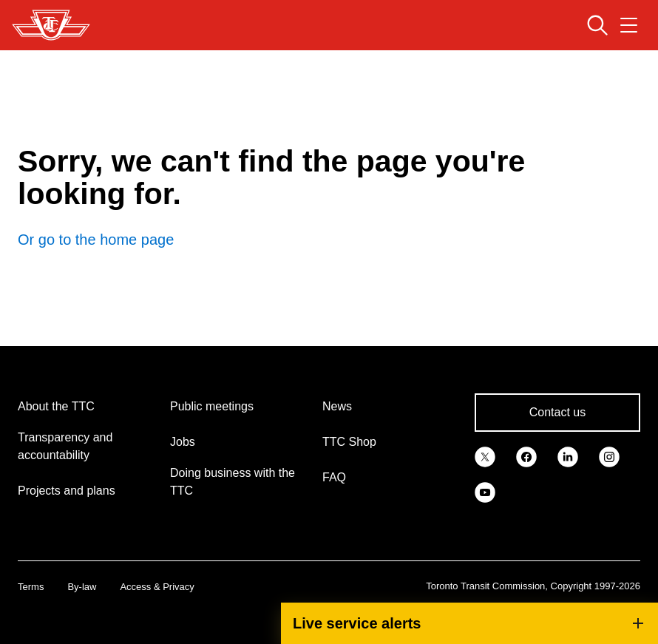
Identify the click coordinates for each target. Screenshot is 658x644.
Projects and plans (67, 491)
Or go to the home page (96, 240)
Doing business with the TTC (233, 482)
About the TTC (56, 406)
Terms (31, 587)
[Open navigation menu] (629, 25)
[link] (485, 455)
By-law (82, 587)
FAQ (334, 477)
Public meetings (212, 406)
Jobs (183, 442)
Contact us (557, 412)
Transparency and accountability (65, 446)
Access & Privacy (157, 587)
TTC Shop (349, 442)
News (337, 406)
